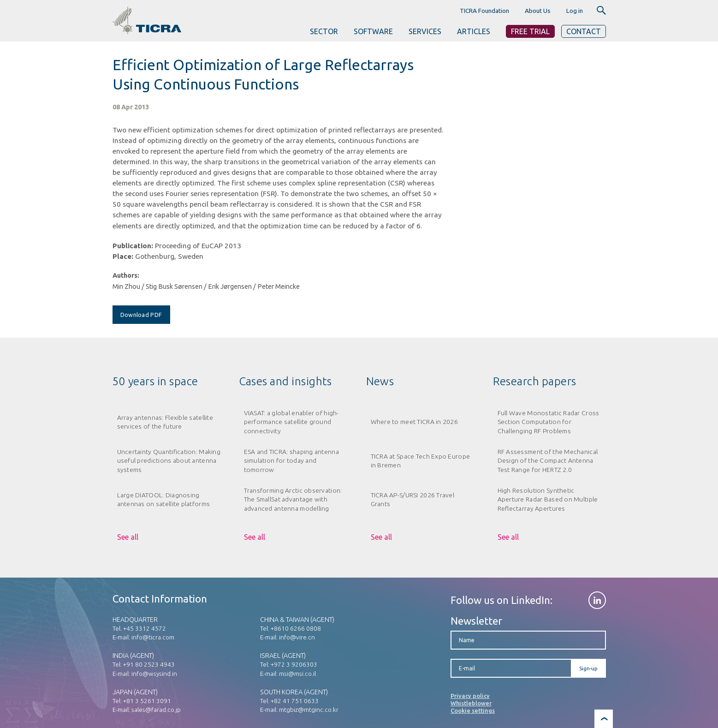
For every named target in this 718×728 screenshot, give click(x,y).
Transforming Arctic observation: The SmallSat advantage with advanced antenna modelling (293, 499)
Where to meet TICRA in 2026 (415, 422)
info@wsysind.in (154, 674)
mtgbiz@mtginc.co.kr (309, 710)
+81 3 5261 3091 (147, 701)
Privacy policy (470, 696)
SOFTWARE (373, 31)
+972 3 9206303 (294, 664)
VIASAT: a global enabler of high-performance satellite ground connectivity (291, 422)
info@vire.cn (297, 637)
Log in (575, 11)
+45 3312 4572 (145, 628)
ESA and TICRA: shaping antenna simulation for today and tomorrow (291, 461)
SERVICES (425, 31)
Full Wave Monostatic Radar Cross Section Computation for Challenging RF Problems (549, 422)
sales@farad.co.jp (156, 710)
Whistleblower (471, 703)
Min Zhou (126, 286)
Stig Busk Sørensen (174, 286)
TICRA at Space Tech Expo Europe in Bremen (421, 461)
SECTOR (324, 31)
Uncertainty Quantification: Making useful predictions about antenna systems (169, 461)
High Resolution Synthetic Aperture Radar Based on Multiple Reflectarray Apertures (548, 499)
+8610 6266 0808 (296, 628)
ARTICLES (474, 31)
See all (128, 537)
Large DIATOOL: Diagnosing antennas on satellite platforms (164, 499)
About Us (538, 11)
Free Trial (530, 31)
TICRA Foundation (484, 11)
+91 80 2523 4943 (149, 664)
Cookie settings (473, 710)
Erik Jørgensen (230, 286)
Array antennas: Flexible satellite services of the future (165, 422)
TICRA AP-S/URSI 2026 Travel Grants (413, 499)
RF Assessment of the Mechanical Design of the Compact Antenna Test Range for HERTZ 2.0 (548, 461)
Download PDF (141, 315)
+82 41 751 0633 (295, 701)
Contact (584, 31)
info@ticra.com (153, 637)
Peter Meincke (279, 286)
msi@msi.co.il (297, 674)
